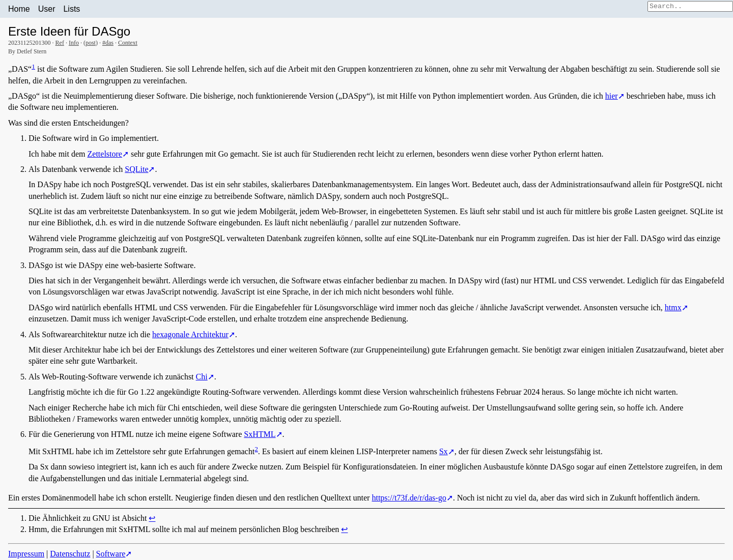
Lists (72, 9)
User (47, 9)
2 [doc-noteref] (256, 449)
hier (612, 96)
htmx (673, 307)
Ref (60, 43)
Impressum (26, 554)
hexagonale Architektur (190, 334)
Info (74, 43)
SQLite (136, 169)
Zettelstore (105, 154)
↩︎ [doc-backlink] (152, 518)
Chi (202, 377)
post (91, 43)
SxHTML (260, 434)
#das (108, 43)
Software (111, 554)
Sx (444, 451)
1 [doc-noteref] (33, 66)
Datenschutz (70, 554)
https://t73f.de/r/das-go (409, 498)
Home (19, 9)
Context (128, 43)
